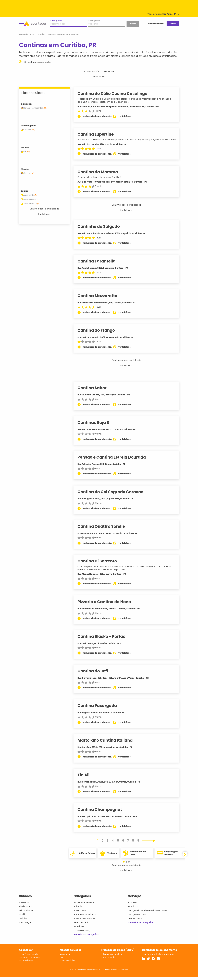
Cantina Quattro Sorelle (104, 529)
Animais (78, 909)
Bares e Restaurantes (84, 921)
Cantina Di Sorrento (100, 564)
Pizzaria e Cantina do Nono (107, 605)
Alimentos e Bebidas (84, 905)
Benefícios (79, 929)
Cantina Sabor (94, 391)
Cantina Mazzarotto (100, 299)
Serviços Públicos (137, 917)
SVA (62, 960)
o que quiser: (56, 21)
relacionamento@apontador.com (159, 957)
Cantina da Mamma (100, 175)
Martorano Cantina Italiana (108, 743)
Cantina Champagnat (102, 813)
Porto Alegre (25, 925)
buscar (133, 24)
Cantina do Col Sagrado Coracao (113, 495)
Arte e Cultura (80, 913)
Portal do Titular (108, 960)
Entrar (173, 24)
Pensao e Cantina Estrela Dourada (114, 460)
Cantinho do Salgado (101, 229)
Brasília (22, 917)
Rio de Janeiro (26, 909)
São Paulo (24, 905)
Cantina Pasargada (100, 709)
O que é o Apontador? (29, 957)
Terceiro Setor (135, 921)
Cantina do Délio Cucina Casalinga (115, 94)
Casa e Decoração (83, 933)
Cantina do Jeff (95, 674)
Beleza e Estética (82, 925)
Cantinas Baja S (96, 426)
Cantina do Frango (99, 333)
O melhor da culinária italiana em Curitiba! (102, 180)
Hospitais (133, 909)
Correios (133, 905)
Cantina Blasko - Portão (104, 639)
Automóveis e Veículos (85, 917)
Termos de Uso (26, 963)
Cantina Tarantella (99, 264)
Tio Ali (86, 778)
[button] (125, 865)
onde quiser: (94, 21)
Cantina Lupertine (98, 134)
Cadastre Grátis (156, 24)
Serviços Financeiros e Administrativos (148, 913)
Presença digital (67, 963)
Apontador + (66, 957)
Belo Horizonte (26, 913)
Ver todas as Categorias (86, 937)
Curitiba (23, 921)
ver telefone (127, 116)
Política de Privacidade (112, 957)
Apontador (24, 34)
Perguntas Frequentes (29, 960)
